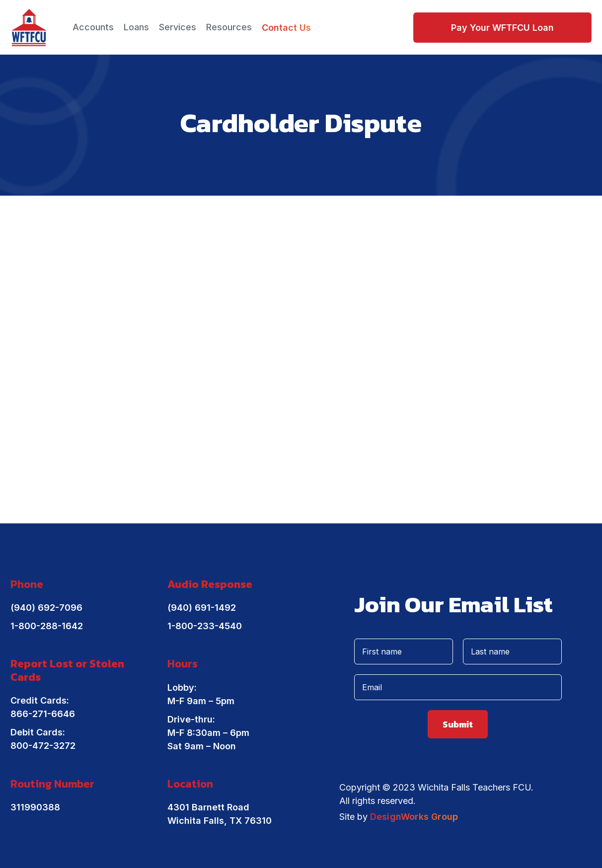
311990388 (35, 807)
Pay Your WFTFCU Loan (502, 28)
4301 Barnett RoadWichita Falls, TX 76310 (220, 814)
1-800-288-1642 (47, 626)
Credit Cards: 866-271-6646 (43, 707)
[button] (93, 27)
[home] (29, 28)
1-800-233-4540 (205, 626)
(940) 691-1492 (202, 608)
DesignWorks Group (414, 817)
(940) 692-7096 (46, 608)
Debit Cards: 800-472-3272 (43, 739)
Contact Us (286, 28)
